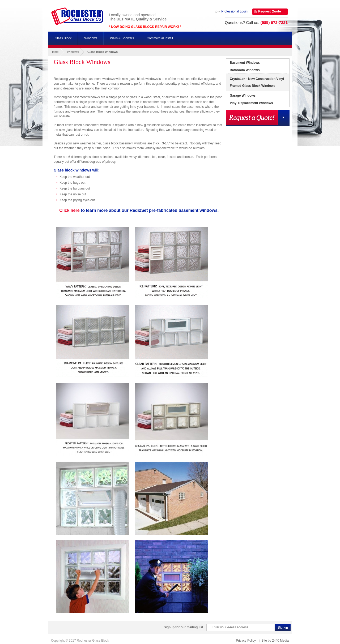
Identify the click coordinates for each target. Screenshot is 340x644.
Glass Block (63, 38)
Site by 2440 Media (275, 641)
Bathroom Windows (245, 70)
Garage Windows (243, 96)
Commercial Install (160, 38)
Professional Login (234, 11)
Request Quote (269, 11)
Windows (91, 38)
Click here (69, 210)
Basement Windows (245, 63)
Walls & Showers (122, 38)
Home (55, 52)
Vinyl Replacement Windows (251, 103)
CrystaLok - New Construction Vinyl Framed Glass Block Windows (257, 82)
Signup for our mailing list (183, 627)
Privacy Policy (246, 641)
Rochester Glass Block (77, 16)
